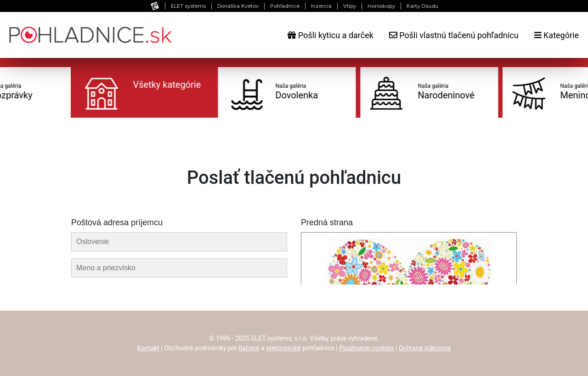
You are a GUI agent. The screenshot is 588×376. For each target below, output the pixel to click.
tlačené (249, 348)
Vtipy (350, 6)
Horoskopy (381, 6)
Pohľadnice (285, 6)
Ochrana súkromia (425, 348)
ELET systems (188, 6)
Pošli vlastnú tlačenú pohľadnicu (454, 35)
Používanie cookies (367, 348)
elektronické (283, 348)
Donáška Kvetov (238, 6)
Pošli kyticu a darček (330, 35)
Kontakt (148, 348)
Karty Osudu (422, 6)
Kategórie (557, 35)
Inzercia (321, 6)
